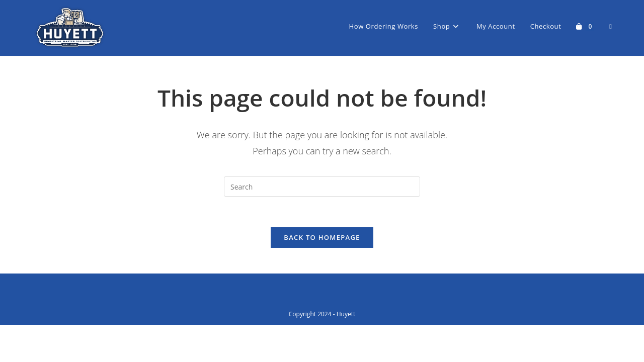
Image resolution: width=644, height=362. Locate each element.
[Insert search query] (322, 187)
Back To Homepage (322, 237)
